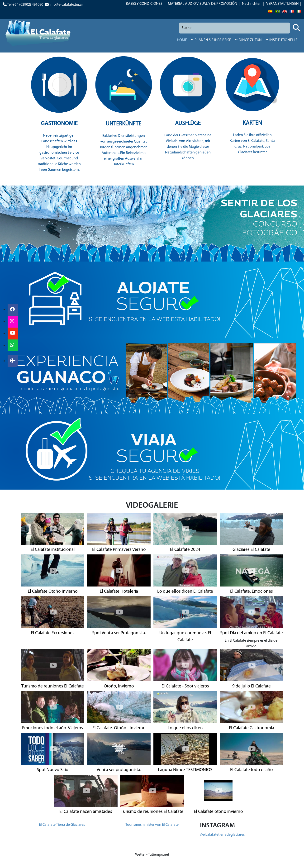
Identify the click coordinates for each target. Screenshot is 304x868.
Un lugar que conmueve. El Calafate (185, 637)
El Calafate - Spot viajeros (185, 686)
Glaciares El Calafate (251, 550)
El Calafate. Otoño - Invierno (119, 728)
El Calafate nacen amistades (86, 812)
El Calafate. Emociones (252, 592)
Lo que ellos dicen (185, 728)
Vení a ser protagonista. (119, 770)
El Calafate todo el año (252, 770)
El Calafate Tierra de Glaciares (62, 825)
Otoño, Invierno (119, 686)
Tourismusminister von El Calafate (152, 825)
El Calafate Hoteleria (119, 592)
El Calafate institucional (53, 550)
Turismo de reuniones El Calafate (53, 686)
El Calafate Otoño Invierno (53, 592)
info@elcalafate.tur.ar (66, 5)
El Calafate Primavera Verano (119, 550)
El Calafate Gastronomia (252, 728)
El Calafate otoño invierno (218, 812)
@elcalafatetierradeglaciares (222, 835)
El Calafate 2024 (185, 550)
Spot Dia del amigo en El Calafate (252, 633)
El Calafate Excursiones (53, 633)
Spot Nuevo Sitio (53, 770)
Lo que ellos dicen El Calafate (185, 592)
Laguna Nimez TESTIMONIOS (185, 770)
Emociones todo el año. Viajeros (53, 728)
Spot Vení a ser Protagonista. (119, 633)
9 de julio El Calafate (252, 686)
